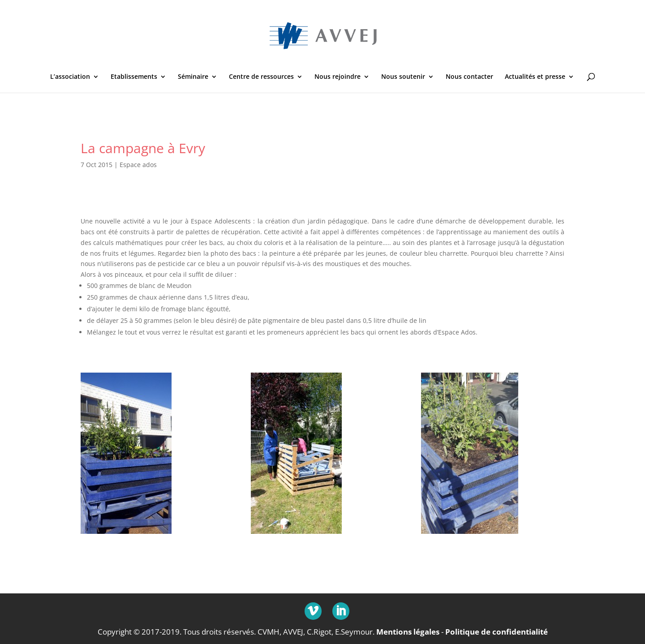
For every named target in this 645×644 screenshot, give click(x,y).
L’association (70, 77)
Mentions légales (408, 632)
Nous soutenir (403, 77)
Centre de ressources (261, 77)
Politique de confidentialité (497, 632)
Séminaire (193, 77)
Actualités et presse (535, 77)
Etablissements (134, 77)
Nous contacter (469, 77)
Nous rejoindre (338, 77)
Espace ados (138, 165)
